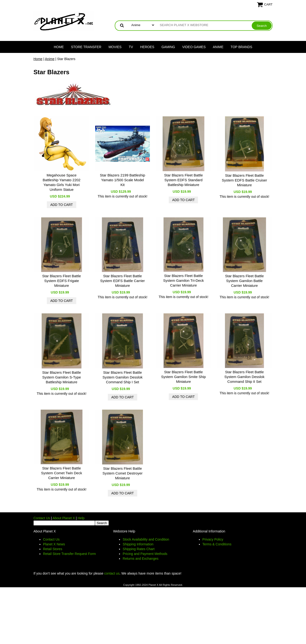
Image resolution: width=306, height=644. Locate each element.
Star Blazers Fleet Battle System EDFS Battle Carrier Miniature (123, 281)
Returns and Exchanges (140, 559)
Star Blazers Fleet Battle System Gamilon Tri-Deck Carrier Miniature (183, 280)
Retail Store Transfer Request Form (69, 554)
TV (131, 47)
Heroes (147, 47)
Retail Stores (53, 549)
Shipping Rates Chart (139, 549)
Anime (218, 47)
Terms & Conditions (217, 544)
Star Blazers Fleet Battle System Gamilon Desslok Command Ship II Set (245, 377)
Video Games (194, 47)
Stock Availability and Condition (146, 539)
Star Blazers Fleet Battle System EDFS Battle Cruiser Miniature (244, 180)
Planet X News (54, 544)
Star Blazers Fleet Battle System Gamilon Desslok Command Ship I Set (123, 377)
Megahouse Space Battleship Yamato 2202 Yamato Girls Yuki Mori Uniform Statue (62, 182)
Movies (115, 47)
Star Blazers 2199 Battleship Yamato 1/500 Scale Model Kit (123, 180)
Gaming (168, 47)
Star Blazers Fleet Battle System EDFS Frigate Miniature (62, 281)
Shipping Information (138, 544)
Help (81, 518)
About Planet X (64, 518)
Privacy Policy (213, 539)
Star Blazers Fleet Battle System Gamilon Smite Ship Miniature (183, 377)
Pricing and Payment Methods (145, 554)
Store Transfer (86, 47)
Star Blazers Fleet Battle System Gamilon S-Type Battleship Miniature (62, 377)
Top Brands (242, 47)
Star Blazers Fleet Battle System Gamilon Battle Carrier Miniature (245, 281)
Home (59, 47)
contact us (112, 573)
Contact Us (42, 518)
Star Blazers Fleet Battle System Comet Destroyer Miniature (123, 473)
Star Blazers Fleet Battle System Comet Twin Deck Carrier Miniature (62, 473)
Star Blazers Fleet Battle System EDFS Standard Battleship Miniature (184, 180)
